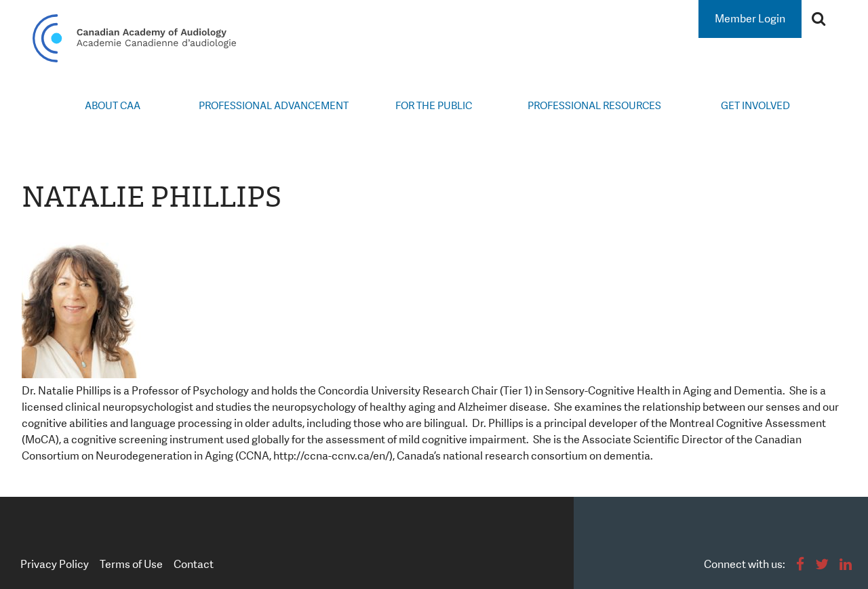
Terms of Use (131, 564)
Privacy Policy (55, 564)
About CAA (113, 106)
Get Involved (755, 106)
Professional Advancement (274, 106)
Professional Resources (594, 106)
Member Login (750, 19)
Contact (194, 564)
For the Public (434, 106)
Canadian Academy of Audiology (134, 38)
